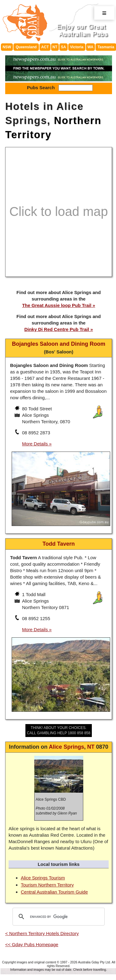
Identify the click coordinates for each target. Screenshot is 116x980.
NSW (7, 47)
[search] (58, 917)
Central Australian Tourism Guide (54, 892)
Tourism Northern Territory (47, 885)
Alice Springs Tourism (43, 878)
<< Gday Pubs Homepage (32, 944)
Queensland (26, 47)
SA (64, 47)
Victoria (77, 47)
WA (90, 47)
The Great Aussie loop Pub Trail (57, 305)
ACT (45, 47)
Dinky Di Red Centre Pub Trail (57, 329)
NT (55, 47)
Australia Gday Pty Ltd (94, 962)
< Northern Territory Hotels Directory (42, 933)
